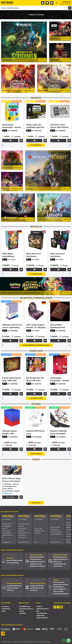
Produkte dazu (7, 493)
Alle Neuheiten (36, 145)
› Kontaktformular (25, 606)
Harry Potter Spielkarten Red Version (58, 327)
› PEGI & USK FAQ (42, 618)
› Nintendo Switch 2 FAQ (42, 610)
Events (36, 459)
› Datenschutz (6, 609)
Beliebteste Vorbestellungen (36, 298)
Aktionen (36, 404)
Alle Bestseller (36, 274)
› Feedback (22, 613)
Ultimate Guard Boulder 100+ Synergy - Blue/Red (11, 433)
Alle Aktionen (36, 454)
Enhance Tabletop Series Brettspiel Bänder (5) (58, 433)
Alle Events (36, 503)
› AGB (3, 611)
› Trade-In (39, 606)
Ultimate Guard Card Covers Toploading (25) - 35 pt (12, 327)
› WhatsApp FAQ (42, 613)
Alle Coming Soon (36, 398)
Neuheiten (36, 98)
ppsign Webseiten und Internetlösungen (40, 642)
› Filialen (21, 611)
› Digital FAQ (40, 616)
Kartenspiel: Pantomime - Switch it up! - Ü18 (60, 380)
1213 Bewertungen (65, 4)
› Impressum (5, 606)
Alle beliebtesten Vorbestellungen (36, 345)
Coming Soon (36, 351)
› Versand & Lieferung (26, 609)
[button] (2, 145)
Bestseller (36, 227)
